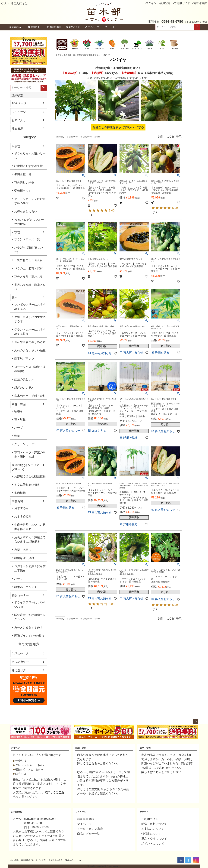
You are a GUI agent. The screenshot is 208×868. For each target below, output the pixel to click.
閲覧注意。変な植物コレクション (30, 617)
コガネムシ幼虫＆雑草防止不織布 (30, 568)
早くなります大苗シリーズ (30, 156)
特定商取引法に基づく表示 (33, 860)
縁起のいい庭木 (24, 388)
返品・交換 (145, 748)
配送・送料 (81, 748)
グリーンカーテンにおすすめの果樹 (30, 201)
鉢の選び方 (19, 670)
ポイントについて (153, 844)
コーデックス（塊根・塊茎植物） (30, 369)
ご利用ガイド (182, 3)
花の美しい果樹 (24, 182)
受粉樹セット (23, 191)
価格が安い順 (72, 137)
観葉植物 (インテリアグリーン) (25, 467)
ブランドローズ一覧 (27, 239)
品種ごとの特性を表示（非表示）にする (118, 127)
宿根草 (19, 411)
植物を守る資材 (24, 558)
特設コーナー (20, 595)
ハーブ (19, 428)
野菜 (17, 436)
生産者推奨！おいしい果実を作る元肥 (30, 527)
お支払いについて (153, 829)
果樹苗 (16, 146)
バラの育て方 (20, 662)
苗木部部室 (54, 27)
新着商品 (15, 27)
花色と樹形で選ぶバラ (28, 277)
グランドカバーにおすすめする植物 (30, 332)
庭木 (15, 298)
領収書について (151, 834)
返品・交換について (154, 839)
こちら (93, 764)
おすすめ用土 (23, 508)
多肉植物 (20, 493)
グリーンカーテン (26, 444)
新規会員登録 (86, 819)
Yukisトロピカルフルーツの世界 (29, 222)
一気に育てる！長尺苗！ (30, 260)
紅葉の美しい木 (24, 379)
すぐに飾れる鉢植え (27, 485)
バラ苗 (16, 232)
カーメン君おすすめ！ (28, 627)
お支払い (16, 748)
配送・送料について (154, 824)
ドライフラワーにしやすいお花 (30, 605)
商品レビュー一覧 (88, 834)
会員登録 (165, 3)
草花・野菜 (19, 404)
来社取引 (34, 27)
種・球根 (20, 419)
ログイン (151, 3)
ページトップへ (196, 721)
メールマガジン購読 (90, 829)
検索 (197, 27)
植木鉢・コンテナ (26, 587)
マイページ (92, 27)
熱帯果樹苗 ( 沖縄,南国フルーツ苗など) (94, 55)
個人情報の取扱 (55, 860)
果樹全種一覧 (23, 174)
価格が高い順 (86, 137)
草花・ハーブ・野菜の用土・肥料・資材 (30, 455)
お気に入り (73, 27)
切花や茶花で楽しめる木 (30, 342)
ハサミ (19, 579)
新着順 (97, 137)
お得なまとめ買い (26, 211)
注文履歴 (17, 129)
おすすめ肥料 (23, 517)
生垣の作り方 (20, 654)
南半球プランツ (24, 359)
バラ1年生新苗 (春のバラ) (29, 250)
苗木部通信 (200, 3)
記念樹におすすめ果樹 (28, 166)
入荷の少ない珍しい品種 (30, 350)
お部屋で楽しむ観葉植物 (30, 476)
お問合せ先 (17, 812)
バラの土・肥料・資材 (28, 268)
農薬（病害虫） (24, 550)
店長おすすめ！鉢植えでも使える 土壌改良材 (30, 539)
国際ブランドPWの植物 (29, 636)
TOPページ (19, 103)
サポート (144, 812)
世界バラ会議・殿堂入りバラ (30, 287)
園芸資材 (17, 501)
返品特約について (73, 860)
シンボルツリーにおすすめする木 (30, 307)
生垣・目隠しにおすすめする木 (30, 319)
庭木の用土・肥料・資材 (30, 396)
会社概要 (14, 860)
